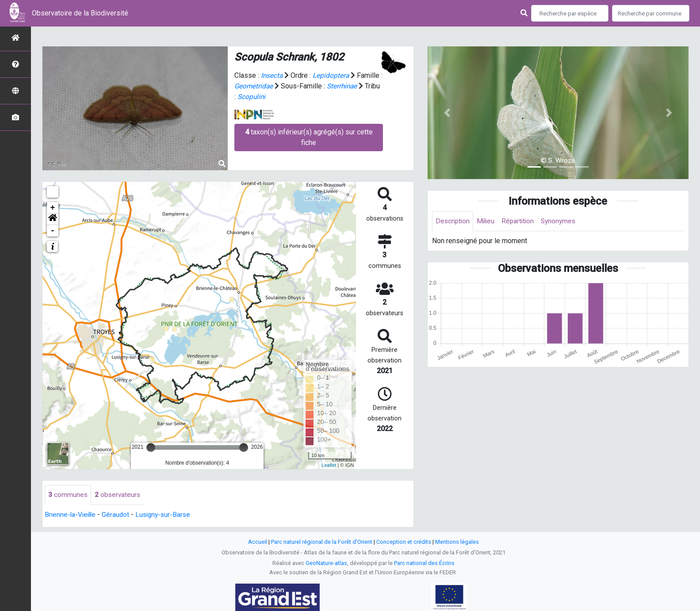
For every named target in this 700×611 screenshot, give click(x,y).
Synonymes (563, 221)
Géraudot (118, 515)
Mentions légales (457, 542)
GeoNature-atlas (326, 563)
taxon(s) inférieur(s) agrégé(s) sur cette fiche (309, 137)
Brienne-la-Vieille (71, 515)
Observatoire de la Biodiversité (80, 13)
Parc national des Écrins (424, 563)
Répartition (521, 221)
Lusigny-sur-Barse (167, 515)
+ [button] (53, 208)
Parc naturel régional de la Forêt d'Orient (322, 542)
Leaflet (329, 465)
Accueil (258, 542)
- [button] (53, 231)
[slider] (151, 447)
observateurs (119, 495)
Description (453, 221)
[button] (53, 219)
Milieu (488, 221)
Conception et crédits (404, 542)
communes (68, 495)
